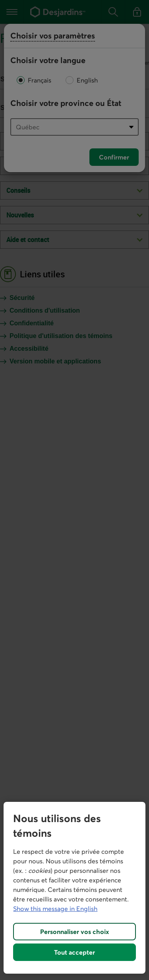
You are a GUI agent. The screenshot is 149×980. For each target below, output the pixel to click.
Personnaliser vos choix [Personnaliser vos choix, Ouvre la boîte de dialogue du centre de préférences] (74, 932)
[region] (74, 888)
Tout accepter (74, 952)
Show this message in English (55, 909)
